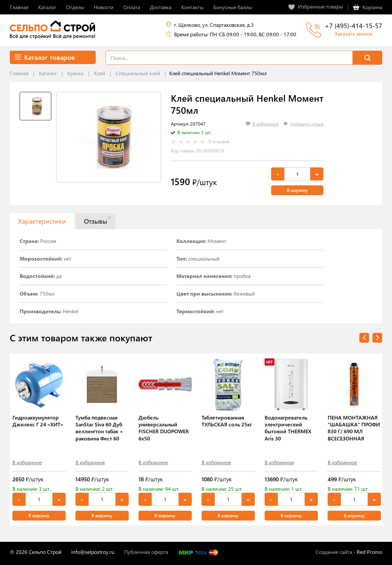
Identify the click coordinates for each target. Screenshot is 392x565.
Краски (75, 73)
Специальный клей (138, 73)
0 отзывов (219, 142)
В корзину (297, 190)
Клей (100, 73)
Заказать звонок (354, 34)
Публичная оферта (146, 552)
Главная (19, 73)
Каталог (48, 73)
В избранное (27, 462)
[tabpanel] (109, 137)
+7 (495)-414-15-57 (353, 25)
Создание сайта (334, 552)
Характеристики (42, 221)
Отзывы (97, 220)
